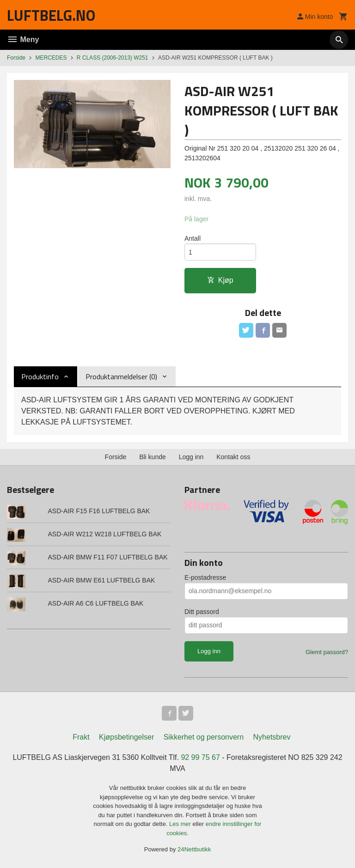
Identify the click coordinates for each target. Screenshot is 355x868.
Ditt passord (202, 612)
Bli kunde (153, 457)
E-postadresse (205, 577)
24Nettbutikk (194, 850)
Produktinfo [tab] (40, 376)
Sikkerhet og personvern (204, 737)
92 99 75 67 (200, 758)
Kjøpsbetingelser (126, 737)
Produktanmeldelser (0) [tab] (121, 376)
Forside (16, 58)
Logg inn (191, 457)
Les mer (181, 824)
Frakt (81, 737)
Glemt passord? (327, 652)
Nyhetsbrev (272, 737)
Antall (193, 238)
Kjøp (220, 280)
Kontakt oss (233, 457)
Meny (23, 39)
